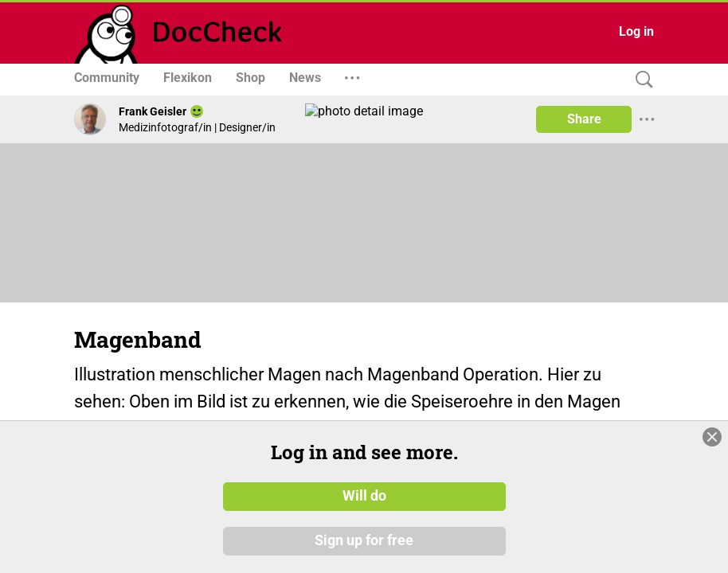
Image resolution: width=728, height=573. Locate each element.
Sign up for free (364, 540)
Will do (364, 496)
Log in (636, 31)
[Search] (640, 80)
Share (584, 119)
